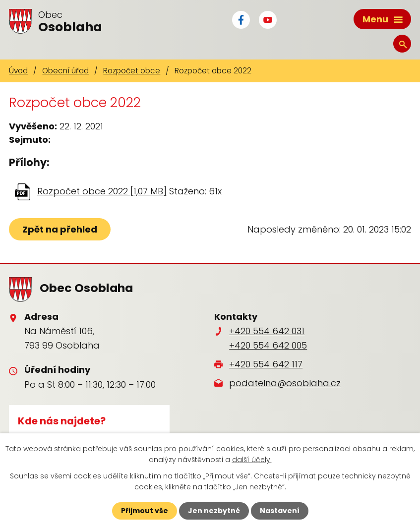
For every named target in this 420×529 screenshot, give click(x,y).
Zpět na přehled (60, 229)
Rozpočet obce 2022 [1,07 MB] (102, 191)
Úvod (18, 71)
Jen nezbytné (214, 511)
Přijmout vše (145, 511)
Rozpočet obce (132, 71)
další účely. (252, 460)
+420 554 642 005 (268, 345)
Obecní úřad (65, 71)
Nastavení (280, 511)
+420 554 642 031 (267, 331)
